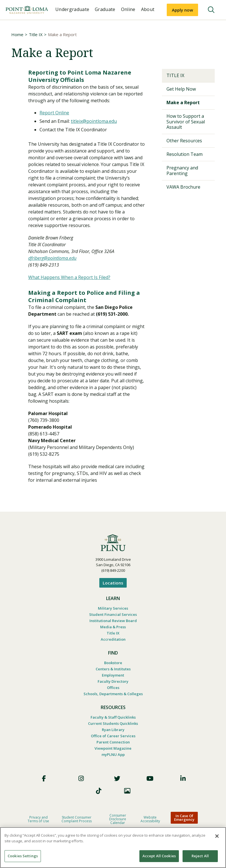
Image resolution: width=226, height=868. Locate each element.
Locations (113, 583)
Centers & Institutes (113, 669)
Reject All (200, 856)
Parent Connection (113, 742)
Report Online (54, 113)
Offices (113, 688)
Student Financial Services (113, 614)
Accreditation (113, 639)
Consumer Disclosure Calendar (118, 819)
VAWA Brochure (183, 187)
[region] (113, 848)
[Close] (217, 836)
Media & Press (113, 627)
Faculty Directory (113, 681)
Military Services (113, 608)
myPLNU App (113, 754)
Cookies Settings (23, 856)
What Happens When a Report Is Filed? (69, 277)
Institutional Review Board (113, 621)
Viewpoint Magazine (113, 748)
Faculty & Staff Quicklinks (113, 717)
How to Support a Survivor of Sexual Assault (186, 121)
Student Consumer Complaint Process (77, 819)
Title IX (36, 34)
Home (17, 34)
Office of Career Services (113, 736)
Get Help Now (181, 89)
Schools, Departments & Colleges (113, 694)
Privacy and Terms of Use (38, 819)
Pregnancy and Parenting (182, 170)
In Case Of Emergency (184, 818)
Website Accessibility (150, 819)
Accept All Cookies (159, 856)
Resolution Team (185, 154)
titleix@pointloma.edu (94, 121)
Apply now (182, 10)
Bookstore (113, 663)
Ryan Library (113, 730)
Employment (113, 675)
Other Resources (184, 141)
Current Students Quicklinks (113, 723)
